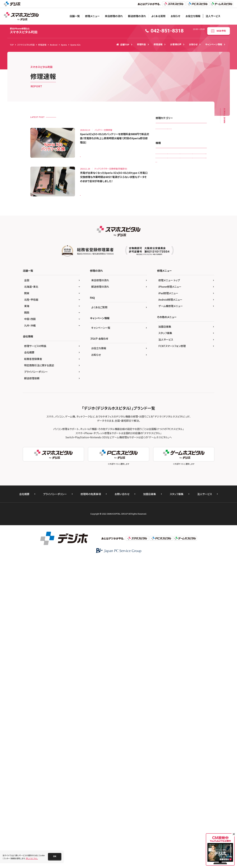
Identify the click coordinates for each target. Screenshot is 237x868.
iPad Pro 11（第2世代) (167, 323)
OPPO (160, 436)
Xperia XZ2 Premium (167, 469)
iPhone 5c (162, 383)
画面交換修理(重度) (189, 183)
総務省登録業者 (33, 667)
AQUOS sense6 (164, 223)
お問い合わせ (122, 803)
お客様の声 (176, 44)
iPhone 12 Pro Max (166, 369)
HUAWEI (193, 257)
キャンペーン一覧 (101, 636)
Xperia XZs (87, 155)
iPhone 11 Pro (191, 349)
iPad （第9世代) (164, 290)
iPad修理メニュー (168, 602)
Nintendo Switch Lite (187, 429)
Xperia (184, 442)
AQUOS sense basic (183, 217)
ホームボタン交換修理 (189, 169)
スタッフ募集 (165, 642)
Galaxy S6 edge (194, 243)
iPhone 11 (175, 349)
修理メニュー (92, 16)
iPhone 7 (162, 396)
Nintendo (199, 423)
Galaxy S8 (197, 250)
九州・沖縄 (30, 634)
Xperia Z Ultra (164, 476)
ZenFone (185, 495)
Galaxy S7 (162, 250)
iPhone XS (177, 416)
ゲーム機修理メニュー (171, 615)
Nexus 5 (172, 423)
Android (161, 210)
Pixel (191, 436)
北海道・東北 (31, 595)
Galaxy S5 (162, 243)
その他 (199, 502)
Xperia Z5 (162, 489)
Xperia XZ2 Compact (183, 462)
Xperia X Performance (167, 456)
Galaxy (179, 223)
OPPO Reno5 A (176, 436)
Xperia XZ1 (163, 462)
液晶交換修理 (198, 176)
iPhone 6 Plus (164, 389)
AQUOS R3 (188, 210)
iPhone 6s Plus (197, 389)
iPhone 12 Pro (183, 363)
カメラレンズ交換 (188, 130)
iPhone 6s (180, 389)
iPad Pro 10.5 (164, 316)
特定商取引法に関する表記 (39, 674)
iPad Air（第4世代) (187, 296)
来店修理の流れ (114, 16)
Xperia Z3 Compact (166, 482)
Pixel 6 (172, 442)
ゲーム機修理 (182, 136)
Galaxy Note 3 (195, 223)
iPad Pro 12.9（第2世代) (168, 330)
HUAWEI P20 (163, 263)
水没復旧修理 (180, 176)
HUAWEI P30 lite (182, 263)
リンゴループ (163, 176)
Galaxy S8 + (163, 257)
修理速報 (158, 44)
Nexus (160, 423)
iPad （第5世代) (164, 277)
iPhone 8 (194, 396)
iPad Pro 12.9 (189, 323)
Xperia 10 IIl (198, 442)
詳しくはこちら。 (32, 858)
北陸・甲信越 (31, 608)
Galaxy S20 (179, 237)
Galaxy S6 (177, 243)
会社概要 (29, 661)
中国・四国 (30, 627)
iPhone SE (180, 403)
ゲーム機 (187, 502)
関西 (27, 621)
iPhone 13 (185, 369)
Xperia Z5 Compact (181, 489)
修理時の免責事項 (91, 803)
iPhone (161, 349)
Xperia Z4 (185, 482)
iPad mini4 (193, 310)
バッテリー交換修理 (166, 169)
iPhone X (185, 409)
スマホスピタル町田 (24, 31)
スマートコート (186, 143)
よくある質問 (158, 16)
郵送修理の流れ (137, 16)
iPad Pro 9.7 (190, 343)
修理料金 (141, 44)
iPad (197, 263)
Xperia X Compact (179, 449)
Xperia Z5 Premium (166, 495)
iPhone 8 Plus (164, 403)
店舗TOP (123, 44)
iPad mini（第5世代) (180, 303)
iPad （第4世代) (183, 270)
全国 (27, 589)
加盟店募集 (165, 635)
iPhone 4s (185, 376)
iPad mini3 (178, 310)
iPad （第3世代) (164, 270)
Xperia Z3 (180, 476)
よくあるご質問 (99, 616)
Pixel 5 (161, 442)
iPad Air (180, 290)
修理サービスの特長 (35, 654)
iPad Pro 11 (181, 316)
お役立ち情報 (193, 16)
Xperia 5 (161, 449)
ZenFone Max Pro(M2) (167, 502)
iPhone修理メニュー (170, 595)
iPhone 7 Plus (178, 396)
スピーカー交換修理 (166, 143)
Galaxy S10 (163, 237)
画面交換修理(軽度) (166, 183)
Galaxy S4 (194, 237)
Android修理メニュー (170, 608)
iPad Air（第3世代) (165, 296)
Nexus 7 (185, 423)
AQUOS (174, 210)
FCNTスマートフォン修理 (172, 654)
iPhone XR (162, 416)
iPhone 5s (177, 383)
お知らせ (175, 16)
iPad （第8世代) (183, 283)
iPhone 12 (185, 356)
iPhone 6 (191, 383)
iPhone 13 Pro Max (166, 376)
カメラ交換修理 (164, 136)
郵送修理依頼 (32, 687)
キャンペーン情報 (214, 44)
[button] (55, 856)
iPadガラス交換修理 (166, 130)
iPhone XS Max (194, 416)
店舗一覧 (75, 16)
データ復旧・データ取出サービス (171, 156)
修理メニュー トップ (169, 589)
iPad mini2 (162, 310)
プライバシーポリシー (36, 680)
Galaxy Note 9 (182, 230)
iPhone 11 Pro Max (166, 356)
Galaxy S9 (179, 257)
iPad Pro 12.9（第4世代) (168, 343)
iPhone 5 (199, 376)
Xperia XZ (187, 456)
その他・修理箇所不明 (193, 150)
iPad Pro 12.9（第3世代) (168, 336)
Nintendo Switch (165, 429)
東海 (27, 615)
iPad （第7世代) (164, 283)
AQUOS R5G (163, 217)
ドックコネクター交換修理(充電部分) (173, 163)
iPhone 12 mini (164, 363)
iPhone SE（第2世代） (167, 409)
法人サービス (213, 16)
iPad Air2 (162, 303)
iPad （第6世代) (183, 277)
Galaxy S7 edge (179, 250)
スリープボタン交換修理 (168, 150)
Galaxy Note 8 (164, 230)
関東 (27, 602)
